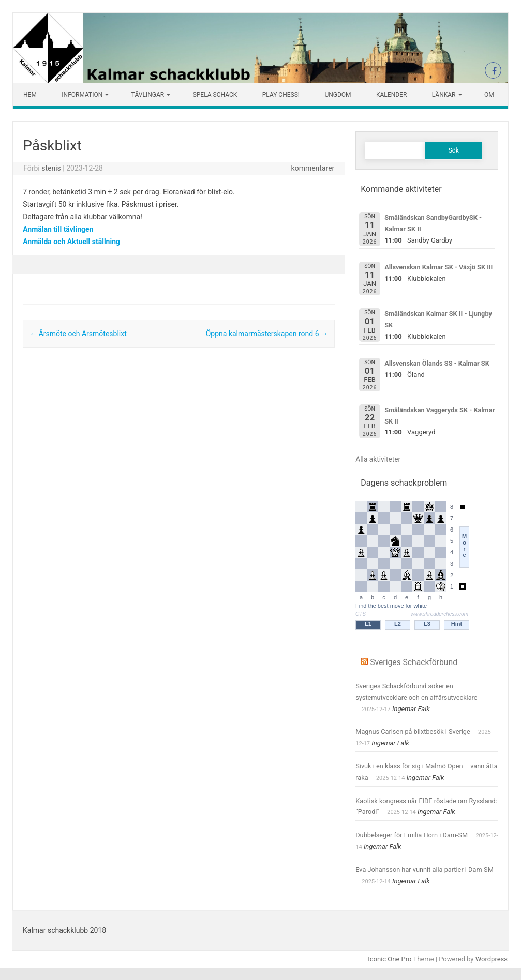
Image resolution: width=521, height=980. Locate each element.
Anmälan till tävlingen (58, 229)
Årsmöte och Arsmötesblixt (78, 334)
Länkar (444, 95)
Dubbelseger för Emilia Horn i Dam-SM (412, 835)
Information (82, 95)
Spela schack (215, 95)
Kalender (391, 95)
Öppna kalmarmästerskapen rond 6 (267, 334)
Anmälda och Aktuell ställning (71, 242)
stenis (51, 168)
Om (489, 95)
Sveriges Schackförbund (414, 662)
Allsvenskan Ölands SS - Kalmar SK (437, 363)
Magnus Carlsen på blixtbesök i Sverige (413, 732)
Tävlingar (148, 95)
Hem (30, 95)
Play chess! (281, 95)
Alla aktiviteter (378, 459)
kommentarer (313, 168)
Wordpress (492, 959)
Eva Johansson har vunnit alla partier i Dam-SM (425, 870)
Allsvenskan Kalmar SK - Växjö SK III (438, 267)
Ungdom (338, 95)
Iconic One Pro (390, 959)
